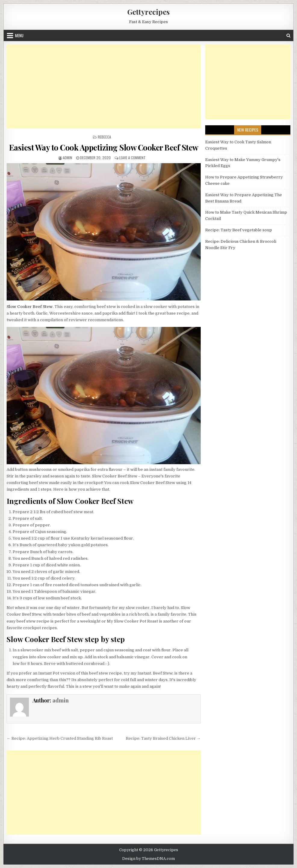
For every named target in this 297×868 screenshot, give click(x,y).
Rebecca (104, 137)
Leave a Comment (132, 158)
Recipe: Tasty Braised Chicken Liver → (163, 738)
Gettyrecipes (148, 12)
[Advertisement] (104, 86)
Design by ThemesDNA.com (148, 859)
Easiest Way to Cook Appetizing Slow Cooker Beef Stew (104, 147)
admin (68, 158)
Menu (19, 35)
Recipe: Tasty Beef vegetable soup (239, 230)
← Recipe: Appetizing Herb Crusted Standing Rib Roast (60, 738)
